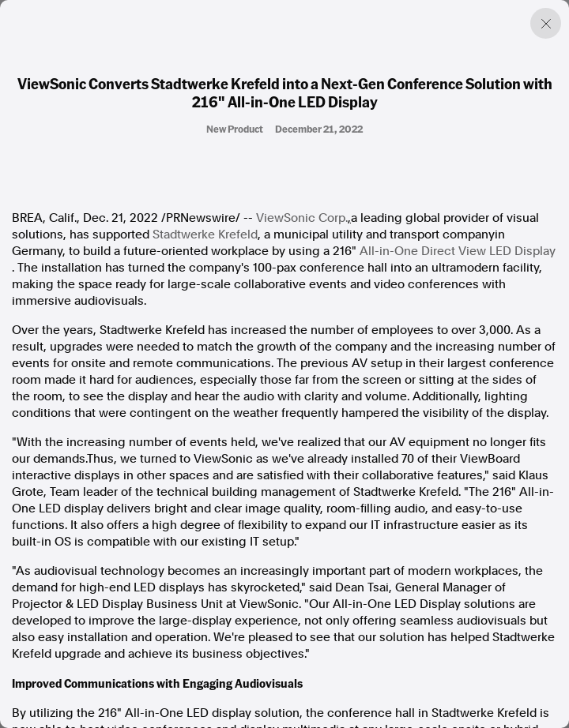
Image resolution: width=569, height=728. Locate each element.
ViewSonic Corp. (302, 218)
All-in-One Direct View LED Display (458, 251)
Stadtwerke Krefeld (205, 235)
